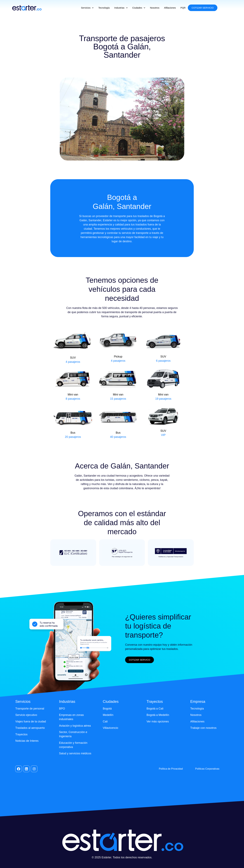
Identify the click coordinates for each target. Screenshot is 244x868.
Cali (105, 721)
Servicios (87, 8)
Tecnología (104, 8)
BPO (62, 709)
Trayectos (21, 734)
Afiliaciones (170, 8)
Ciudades (139, 8)
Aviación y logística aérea (75, 726)
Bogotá (107, 709)
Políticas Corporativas (207, 769)
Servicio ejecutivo (26, 715)
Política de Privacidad (171, 769)
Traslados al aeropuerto (30, 728)
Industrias (121, 8)
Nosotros (155, 8)
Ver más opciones (158, 721)
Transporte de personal (30, 709)
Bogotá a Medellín (158, 715)
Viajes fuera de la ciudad (31, 721)
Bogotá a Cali (155, 709)
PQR (183, 8)
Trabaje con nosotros (203, 728)
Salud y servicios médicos (75, 753)
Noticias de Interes (27, 741)
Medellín (108, 715)
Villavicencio (111, 728)
